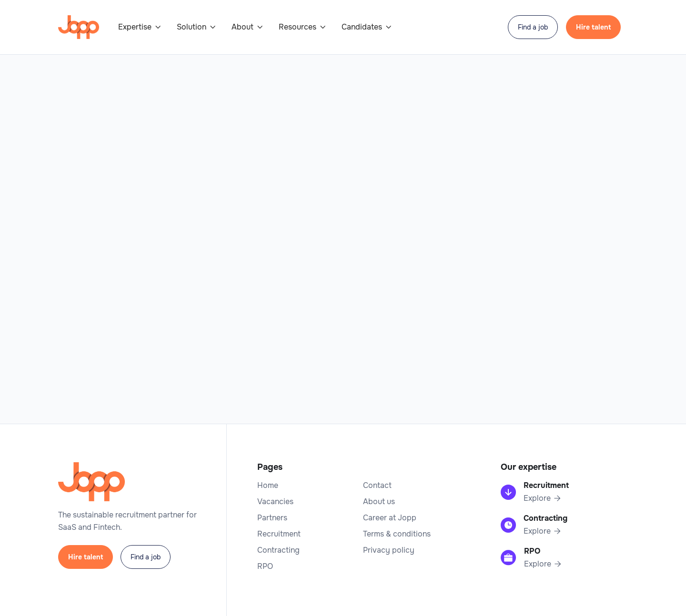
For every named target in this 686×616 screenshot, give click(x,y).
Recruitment (279, 534)
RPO (265, 566)
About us (379, 502)
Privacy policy (389, 550)
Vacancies (275, 502)
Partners (272, 518)
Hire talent (593, 27)
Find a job (533, 27)
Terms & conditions (397, 534)
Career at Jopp (390, 518)
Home (268, 486)
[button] (140, 27)
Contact (377, 486)
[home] (79, 27)
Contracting (278, 550)
